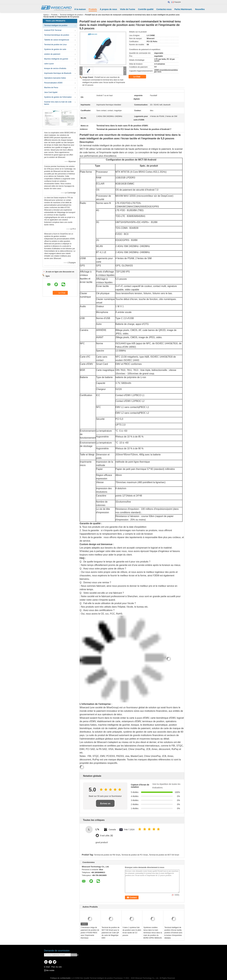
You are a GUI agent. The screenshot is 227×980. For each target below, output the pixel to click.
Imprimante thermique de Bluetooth (58, 73)
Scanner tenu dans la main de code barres (58, 103)
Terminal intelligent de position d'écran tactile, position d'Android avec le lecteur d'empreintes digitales (173, 933)
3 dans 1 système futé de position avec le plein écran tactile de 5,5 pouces (132, 931)
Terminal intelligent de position (71, 15)
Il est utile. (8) (107, 836)
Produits (93, 9)
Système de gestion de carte (55, 49)
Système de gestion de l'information (58, 97)
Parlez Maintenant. (183, 9)
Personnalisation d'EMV (53, 83)
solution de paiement (52, 54)
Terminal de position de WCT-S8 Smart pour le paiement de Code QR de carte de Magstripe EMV (111, 933)
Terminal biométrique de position (57, 35)
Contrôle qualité (146, 9)
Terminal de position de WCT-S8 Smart (164, 855)
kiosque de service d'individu (55, 68)
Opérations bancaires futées (55, 78)
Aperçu (46, 15)
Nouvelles (200, 9)
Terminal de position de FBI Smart (107, 855)
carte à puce (49, 64)
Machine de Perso (51, 88)
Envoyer (74, 955)
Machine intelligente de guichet (56, 59)
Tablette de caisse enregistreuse (57, 40)
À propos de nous (108, 9)
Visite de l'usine (127, 9)
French (178, 2)
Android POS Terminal (53, 30)
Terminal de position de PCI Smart (135, 855)
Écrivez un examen (105, 805)
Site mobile (49, 970)
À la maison (80, 9)
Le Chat (139, 77)
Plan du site (56, 967)
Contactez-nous (164, 9)
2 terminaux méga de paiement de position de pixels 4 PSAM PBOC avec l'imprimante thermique (90, 933)
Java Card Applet (51, 92)
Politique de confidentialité (60, 978)
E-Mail (47, 967)
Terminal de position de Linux (55, 45)
